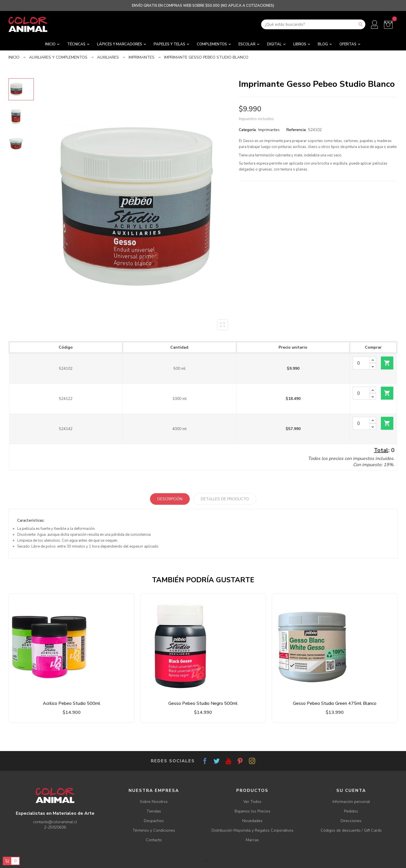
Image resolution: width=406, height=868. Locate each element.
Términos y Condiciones (154, 830)
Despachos (154, 821)
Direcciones (351, 821)
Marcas (252, 840)
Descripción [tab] (170, 499)
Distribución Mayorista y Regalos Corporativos (252, 830)
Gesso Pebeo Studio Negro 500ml (203, 703)
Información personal (351, 802)
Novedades (252, 821)
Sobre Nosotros (154, 802)
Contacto (154, 840)
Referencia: (296, 130)
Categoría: (248, 130)
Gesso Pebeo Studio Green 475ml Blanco (335, 703)
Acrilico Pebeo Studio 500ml (72, 703)
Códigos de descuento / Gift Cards (351, 830)
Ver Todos (252, 802)
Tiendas (154, 811)
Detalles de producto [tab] (225, 499)
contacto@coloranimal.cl (55, 822)
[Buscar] (313, 24)
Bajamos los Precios (252, 811)
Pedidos (351, 811)
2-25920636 (55, 827)
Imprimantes (269, 130)
